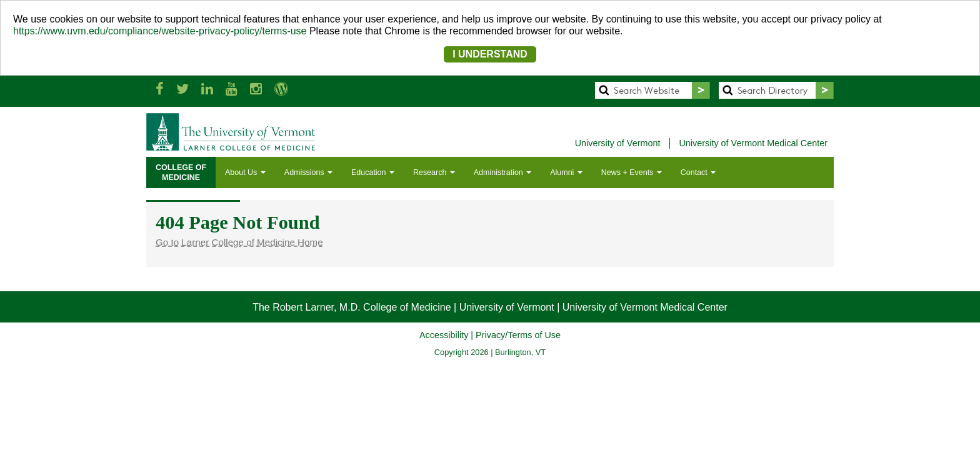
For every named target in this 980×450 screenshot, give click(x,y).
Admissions (308, 172)
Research (434, 172)
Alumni (566, 172)
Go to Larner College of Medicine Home (239, 242)
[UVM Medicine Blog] (281, 89)
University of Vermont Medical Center (753, 143)
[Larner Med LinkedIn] (207, 89)
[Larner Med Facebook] (160, 89)
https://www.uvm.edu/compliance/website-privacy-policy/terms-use (160, 31)
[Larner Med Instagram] (256, 89)
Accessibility (444, 335)
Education (373, 172)
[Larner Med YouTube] (232, 89)
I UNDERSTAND (490, 54)
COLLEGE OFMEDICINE (181, 172)
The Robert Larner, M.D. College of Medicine (352, 307)
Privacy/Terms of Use (518, 335)
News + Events (632, 172)
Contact (698, 172)
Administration (502, 172)
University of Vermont (618, 143)
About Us (245, 172)
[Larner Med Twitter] (182, 89)
